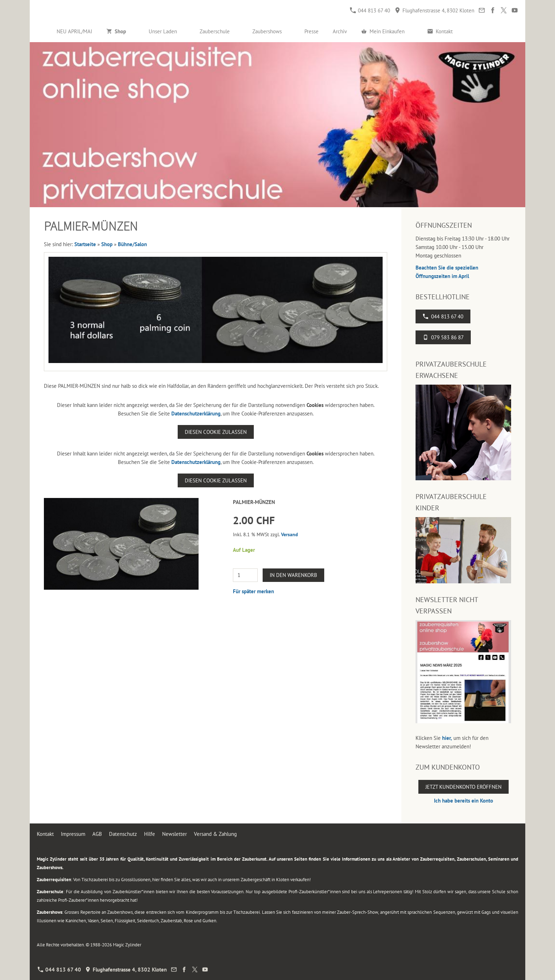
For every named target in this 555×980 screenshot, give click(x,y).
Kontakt (45, 834)
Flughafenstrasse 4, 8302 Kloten (434, 10)
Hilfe (150, 834)
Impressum (73, 834)
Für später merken (253, 591)
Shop (107, 244)
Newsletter (174, 834)
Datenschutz (123, 834)
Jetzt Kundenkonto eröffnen (464, 787)
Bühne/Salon (132, 244)
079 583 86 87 (443, 337)
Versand (290, 534)
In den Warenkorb (293, 575)
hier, (447, 738)
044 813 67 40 (370, 10)
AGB (97, 834)
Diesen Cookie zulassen (216, 432)
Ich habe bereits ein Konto (464, 801)
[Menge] (245, 575)
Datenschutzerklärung (196, 413)
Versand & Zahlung (215, 834)
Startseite (85, 244)
